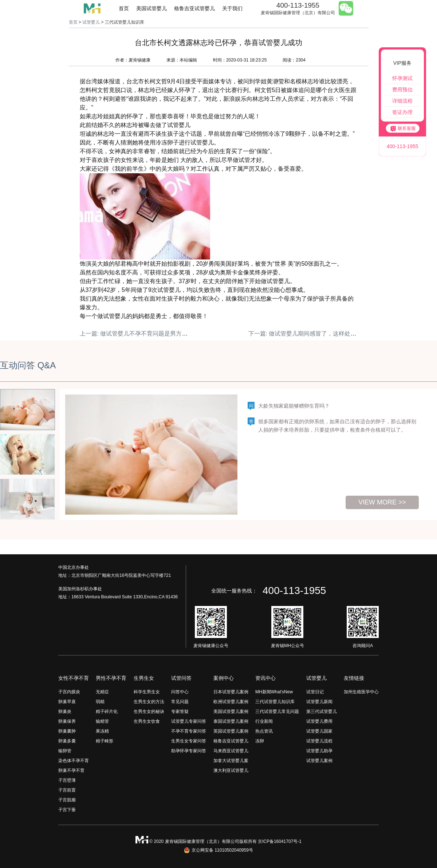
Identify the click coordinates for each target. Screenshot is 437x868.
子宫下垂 (67, 810)
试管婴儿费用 (319, 721)
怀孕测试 (402, 78)
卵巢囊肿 (67, 731)
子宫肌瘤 (67, 800)
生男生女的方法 (149, 702)
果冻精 (102, 731)
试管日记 (315, 692)
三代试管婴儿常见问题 (277, 712)
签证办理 (402, 112)
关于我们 (232, 8)
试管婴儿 (91, 22)
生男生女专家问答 (189, 741)
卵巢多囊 (67, 741)
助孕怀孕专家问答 (189, 751)
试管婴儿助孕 (319, 751)
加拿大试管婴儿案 (231, 761)
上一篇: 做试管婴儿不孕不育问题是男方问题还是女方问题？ (157, 334)
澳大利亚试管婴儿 (231, 770)
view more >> (382, 502)
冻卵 (260, 741)
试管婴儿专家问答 (189, 721)
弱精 (100, 702)
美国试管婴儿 (151, 8)
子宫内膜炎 (69, 692)
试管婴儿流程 (319, 741)
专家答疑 (180, 712)
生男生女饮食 (147, 721)
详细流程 (402, 101)
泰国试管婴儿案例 (231, 721)
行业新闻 (264, 721)
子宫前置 (67, 790)
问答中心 (180, 692)
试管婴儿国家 (319, 731)
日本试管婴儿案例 (231, 692)
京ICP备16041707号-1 (280, 841)
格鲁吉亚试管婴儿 (194, 8)
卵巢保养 (67, 721)
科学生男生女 (147, 692)
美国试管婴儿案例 (231, 712)
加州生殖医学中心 (361, 692)
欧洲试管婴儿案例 (231, 702)
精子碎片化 (107, 712)
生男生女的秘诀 (149, 712)
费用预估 (402, 90)
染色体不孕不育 (74, 761)
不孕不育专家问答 (189, 731)
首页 (124, 8)
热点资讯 (264, 731)
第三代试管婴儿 (322, 712)
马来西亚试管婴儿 (231, 751)
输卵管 (65, 751)
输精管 (102, 721)
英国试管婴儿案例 (231, 731)
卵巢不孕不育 (71, 770)
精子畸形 (105, 741)
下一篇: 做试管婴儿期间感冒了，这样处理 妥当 (309, 334)
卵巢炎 (65, 712)
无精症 (102, 692)
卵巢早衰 (67, 702)
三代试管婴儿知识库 (275, 702)
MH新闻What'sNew (274, 692)
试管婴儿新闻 (319, 702)
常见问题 (180, 702)
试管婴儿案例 (319, 761)
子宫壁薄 (67, 780)
